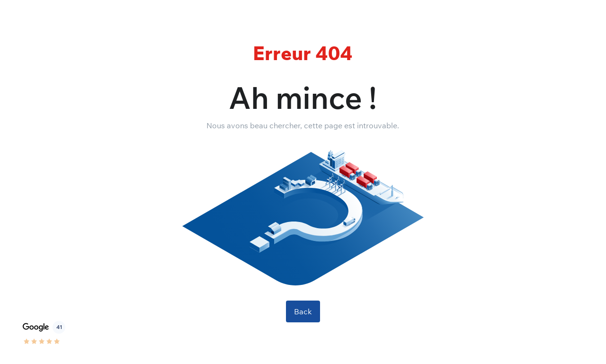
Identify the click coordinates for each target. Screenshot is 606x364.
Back (303, 311)
